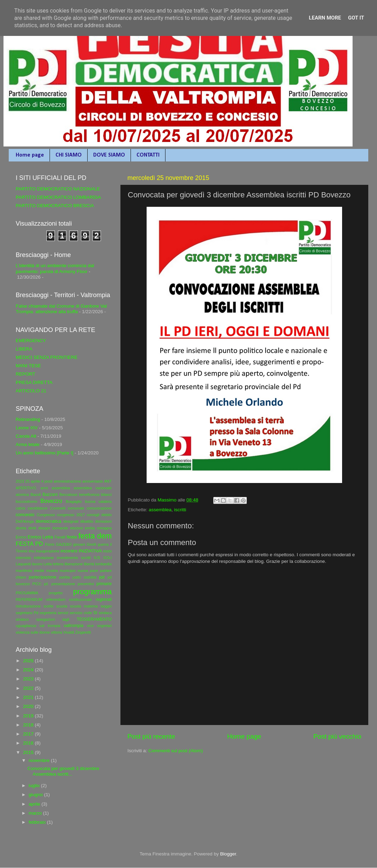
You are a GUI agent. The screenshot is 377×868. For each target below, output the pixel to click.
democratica (49, 521)
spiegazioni (45, 619)
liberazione (74, 564)
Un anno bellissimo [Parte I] (45, 453)
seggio (106, 606)
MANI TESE (28, 366)
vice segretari (99, 626)
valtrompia (74, 626)
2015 (29, 752)
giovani (79, 544)
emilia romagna (98, 528)
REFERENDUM (29, 599)
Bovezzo (51, 501)
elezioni (77, 528)
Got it (356, 18)
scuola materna (84, 606)
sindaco (22, 619)
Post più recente (151, 736)
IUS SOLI (103, 558)
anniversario (93, 481)
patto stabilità (85, 577)
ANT (108, 481)
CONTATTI (148, 155)
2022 (29, 688)
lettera (58, 564)
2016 (29, 743)
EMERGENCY (31, 341)
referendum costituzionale (69, 599)
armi (44, 488)
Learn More (325, 18)
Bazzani (50, 495)
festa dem (95, 536)
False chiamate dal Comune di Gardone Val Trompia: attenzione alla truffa (61, 309)
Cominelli (58, 508)
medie (39, 571)
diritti (32, 528)
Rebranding (28, 419)
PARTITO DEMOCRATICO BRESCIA (55, 206)
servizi (63, 613)
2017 (29, 734)
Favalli (60, 537)
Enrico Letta (40, 537)
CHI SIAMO (69, 155)
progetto (56, 593)
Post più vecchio (337, 736)
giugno (36, 795)
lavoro (37, 564)
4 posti (47, 481)
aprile (35, 804)
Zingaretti (83, 632)
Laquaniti (23, 564)
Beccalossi (68, 495)
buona (90, 501)
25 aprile (33, 481)
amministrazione (68, 481)
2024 (29, 670)
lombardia (104, 564)
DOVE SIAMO (109, 155)
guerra (103, 544)
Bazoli (36, 495)
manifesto (24, 571)
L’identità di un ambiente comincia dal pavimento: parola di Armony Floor (55, 268)
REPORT (25, 374)
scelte (49, 606)
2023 (20, 481)
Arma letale (28, 444)
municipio (68, 571)
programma (93, 592)
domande (60, 528)
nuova (83, 571)
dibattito (87, 521)
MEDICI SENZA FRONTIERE (47, 357)
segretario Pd (27, 613)
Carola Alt (26, 436)
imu (32, 551)
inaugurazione (47, 551)
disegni (44, 528)
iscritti (180, 510)
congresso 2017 (71, 515)
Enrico (21, 537)
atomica (22, 495)
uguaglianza (26, 626)
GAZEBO (64, 544)
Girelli (91, 544)
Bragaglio (74, 501)
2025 (29, 661)
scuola (62, 606)
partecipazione (42, 577)
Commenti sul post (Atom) (176, 751)
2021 (29, 697)
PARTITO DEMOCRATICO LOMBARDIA (58, 197)
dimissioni (104, 521)
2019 (29, 716)
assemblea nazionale (93, 488)
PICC (37, 584)
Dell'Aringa (25, 521)
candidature (38, 508)
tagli (66, 619)
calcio (21, 508)
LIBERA (24, 349)
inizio (107, 551)
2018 (29, 725)
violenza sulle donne (33, 632)
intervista (23, 558)
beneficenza (89, 495)
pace (94, 571)
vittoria (57, 632)
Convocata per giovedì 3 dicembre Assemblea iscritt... (64, 771)
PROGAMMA (27, 593)
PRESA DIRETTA (34, 382)
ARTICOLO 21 (31, 391)
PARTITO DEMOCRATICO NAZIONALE (58, 189)
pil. (46, 584)
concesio (25, 515)
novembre (40, 760)
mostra (52, 571)
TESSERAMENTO (94, 619)
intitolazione (44, 558)
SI (95, 613)
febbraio (38, 822)
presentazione (63, 584)
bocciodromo (27, 501)
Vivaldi (69, 632)
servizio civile (81, 613)
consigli (93, 515)
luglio (35, 786)
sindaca (105, 613)
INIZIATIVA (90, 551)
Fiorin (50, 544)
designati (71, 521)
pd (102, 577)
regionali (104, 599)
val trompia (50, 626)
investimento (68, 558)
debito (107, 515)
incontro (69, 551)
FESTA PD (29, 544)
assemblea (160, 510)
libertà (89, 564)
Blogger (228, 854)
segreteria (48, 613)
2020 (29, 706)
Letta (47, 564)
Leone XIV (27, 428)
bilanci (106, 495)
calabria (105, 501)
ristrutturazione (28, 606)
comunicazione (99, 508)
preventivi (86, 584)
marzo (36, 813)
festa (72, 537)
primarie (104, 584)
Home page (30, 155)
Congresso (46, 515)
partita (65, 577)
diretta (21, 528)
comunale (76, 508)
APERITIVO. (26, 488)
